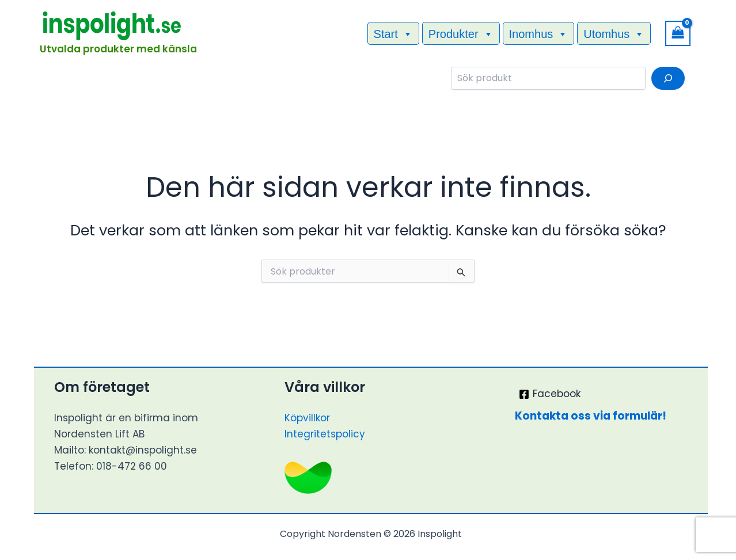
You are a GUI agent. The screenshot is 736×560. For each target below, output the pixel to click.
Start (393, 34)
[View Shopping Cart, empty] (678, 33)
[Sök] (668, 78)
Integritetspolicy (325, 434)
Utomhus (614, 34)
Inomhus (539, 34)
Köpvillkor (307, 418)
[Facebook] (550, 394)
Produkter (461, 34)
